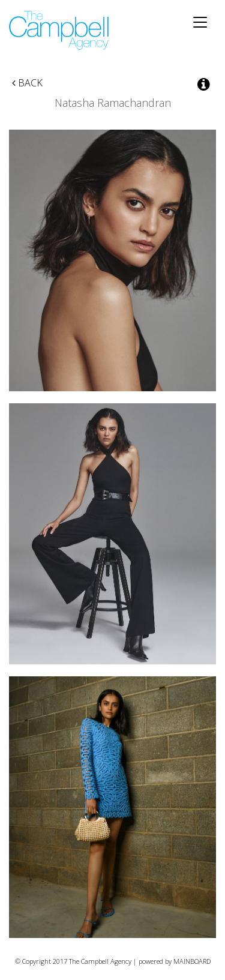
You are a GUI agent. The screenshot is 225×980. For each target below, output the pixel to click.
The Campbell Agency (60, 30)
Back (27, 83)
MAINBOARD (192, 961)
